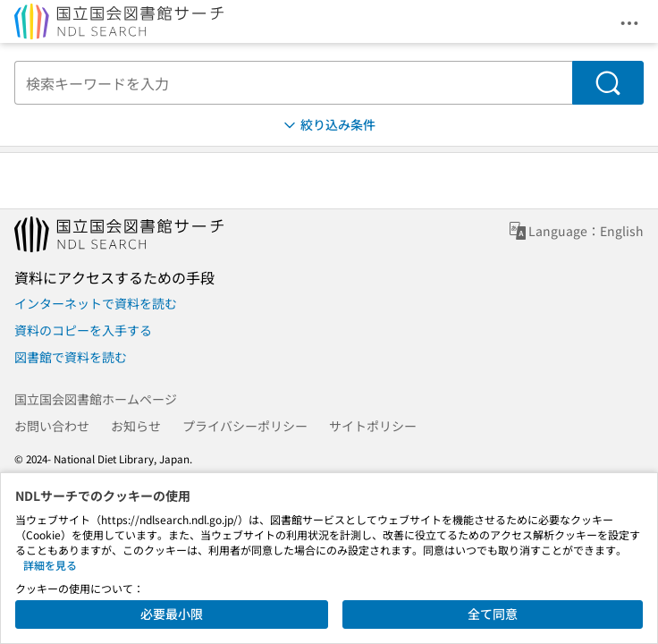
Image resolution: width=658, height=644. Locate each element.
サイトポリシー (373, 426)
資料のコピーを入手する (83, 330)
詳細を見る (50, 565)
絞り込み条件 (328, 125)
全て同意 (493, 614)
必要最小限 (172, 614)
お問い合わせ (52, 426)
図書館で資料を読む (71, 357)
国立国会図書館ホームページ (96, 399)
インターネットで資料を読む (96, 303)
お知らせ (136, 426)
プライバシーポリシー (245, 426)
